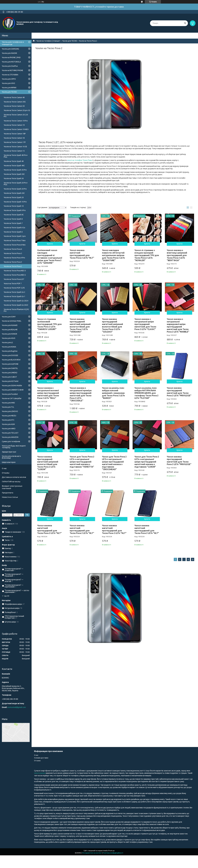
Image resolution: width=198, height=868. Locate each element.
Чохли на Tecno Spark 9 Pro (15, 210)
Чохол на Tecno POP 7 (13, 284)
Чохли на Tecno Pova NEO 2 (15, 275)
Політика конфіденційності (113, 853)
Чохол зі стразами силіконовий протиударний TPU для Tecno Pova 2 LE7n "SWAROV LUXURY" (49, 324)
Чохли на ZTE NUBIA (10, 75)
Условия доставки (41, 758)
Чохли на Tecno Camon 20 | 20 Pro (16, 116)
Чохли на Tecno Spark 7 (13, 223)
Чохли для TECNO (70, 41)
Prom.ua (111, 851)
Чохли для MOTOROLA (11, 62)
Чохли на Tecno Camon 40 (14, 97)
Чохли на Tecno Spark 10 (14, 206)
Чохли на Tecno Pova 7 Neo (15, 240)
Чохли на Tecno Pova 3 (13, 262)
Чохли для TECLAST (10, 433)
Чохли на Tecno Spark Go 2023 (16, 305)
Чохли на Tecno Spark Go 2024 (16, 301)
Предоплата (8, 493)
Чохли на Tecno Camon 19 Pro (16, 121)
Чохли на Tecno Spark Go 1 (14, 296)
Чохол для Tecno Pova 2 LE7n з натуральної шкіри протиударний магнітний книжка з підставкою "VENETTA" (82, 462)
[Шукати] (185, 23)
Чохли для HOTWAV (10, 381)
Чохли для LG (7, 342)
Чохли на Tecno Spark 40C (14, 166)
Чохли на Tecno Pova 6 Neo (15, 245)
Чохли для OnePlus (10, 66)
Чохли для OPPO (9, 79)
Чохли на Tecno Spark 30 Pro (15, 170)
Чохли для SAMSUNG (10, 49)
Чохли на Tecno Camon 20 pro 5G (17, 110)
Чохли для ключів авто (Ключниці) (11, 457)
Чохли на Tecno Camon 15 (14, 151)
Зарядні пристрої (9, 452)
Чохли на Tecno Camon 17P (15, 142)
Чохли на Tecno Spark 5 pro (15, 236)
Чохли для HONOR (9, 334)
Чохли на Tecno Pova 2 (13, 266)
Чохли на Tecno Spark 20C (14, 193)
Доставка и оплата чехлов (14, 477)
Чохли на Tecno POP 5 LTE (14, 288)
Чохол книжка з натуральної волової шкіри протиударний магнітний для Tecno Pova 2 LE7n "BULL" (48, 393)
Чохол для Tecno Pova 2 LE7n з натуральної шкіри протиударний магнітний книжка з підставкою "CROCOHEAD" (114, 463)
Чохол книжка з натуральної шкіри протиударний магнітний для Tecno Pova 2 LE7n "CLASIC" (145, 324)
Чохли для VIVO (8, 83)
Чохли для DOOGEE (10, 355)
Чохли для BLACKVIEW (11, 360)
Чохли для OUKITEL (10, 368)
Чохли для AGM (8, 424)
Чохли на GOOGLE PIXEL (12, 321)
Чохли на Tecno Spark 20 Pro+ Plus (16, 184)
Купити (50, 244)
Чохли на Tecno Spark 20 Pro (15, 189)
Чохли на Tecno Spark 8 (13, 219)
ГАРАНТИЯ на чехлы (11, 482)
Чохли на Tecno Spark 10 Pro (15, 202)
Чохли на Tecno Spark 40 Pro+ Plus (16, 156)
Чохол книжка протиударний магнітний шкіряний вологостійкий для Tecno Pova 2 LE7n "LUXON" (48, 463)
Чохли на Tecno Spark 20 (14, 197)
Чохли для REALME (10, 330)
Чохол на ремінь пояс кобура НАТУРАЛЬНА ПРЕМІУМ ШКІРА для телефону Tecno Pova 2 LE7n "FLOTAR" (146, 393)
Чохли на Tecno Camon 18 (14, 138)
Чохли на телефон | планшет (48, 41)
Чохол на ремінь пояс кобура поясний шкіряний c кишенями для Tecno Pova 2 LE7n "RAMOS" (113, 393)
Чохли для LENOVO (10, 411)
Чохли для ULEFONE (10, 364)
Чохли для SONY (9, 317)
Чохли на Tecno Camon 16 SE (15, 147)
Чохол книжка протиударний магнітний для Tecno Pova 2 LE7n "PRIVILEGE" (179, 460)
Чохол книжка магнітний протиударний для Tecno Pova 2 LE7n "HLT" (49, 529)
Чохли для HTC (8, 420)
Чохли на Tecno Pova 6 (13, 249)
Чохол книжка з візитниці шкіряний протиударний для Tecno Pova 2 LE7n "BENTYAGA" (177, 255)
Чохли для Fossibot (10, 394)
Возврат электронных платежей (12, 487)
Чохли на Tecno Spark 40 (14, 161)
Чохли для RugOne (10, 351)
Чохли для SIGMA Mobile (12, 386)
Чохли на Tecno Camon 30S (15, 102)
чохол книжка (40, 773)
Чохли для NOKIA (9, 347)
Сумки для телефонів (11, 441)
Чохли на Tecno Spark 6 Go (14, 228)
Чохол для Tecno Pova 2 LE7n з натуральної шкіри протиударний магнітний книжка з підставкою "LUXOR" (147, 462)
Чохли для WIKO (9, 429)
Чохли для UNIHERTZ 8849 (13, 390)
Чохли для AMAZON (10, 437)
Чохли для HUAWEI (10, 325)
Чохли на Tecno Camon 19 (14, 125)
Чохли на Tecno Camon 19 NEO (16, 129)
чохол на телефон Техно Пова (79, 160)
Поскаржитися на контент (92, 853)
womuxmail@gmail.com (17, 707)
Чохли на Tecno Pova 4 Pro (14, 258)
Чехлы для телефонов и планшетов (13, 43)
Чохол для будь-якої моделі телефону (14, 447)
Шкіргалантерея (9, 462)
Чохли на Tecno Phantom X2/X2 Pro (16, 310)
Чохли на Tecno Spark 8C (14, 215)
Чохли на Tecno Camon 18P (15, 134)
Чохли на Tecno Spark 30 (14, 178)
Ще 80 (7, 596)
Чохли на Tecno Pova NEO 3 (15, 271)
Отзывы (6, 473)
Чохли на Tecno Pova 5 (13, 253)
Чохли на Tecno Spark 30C (14, 174)
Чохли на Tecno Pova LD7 (14, 279)
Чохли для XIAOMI (9, 53)
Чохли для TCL (8, 407)
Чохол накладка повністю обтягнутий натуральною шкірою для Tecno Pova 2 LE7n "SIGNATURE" (113, 255)
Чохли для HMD (8, 403)
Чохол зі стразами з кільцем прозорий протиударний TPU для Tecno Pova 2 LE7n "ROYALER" (147, 255)
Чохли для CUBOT (9, 377)
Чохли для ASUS (9, 338)
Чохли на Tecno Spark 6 (13, 232)
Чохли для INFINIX (9, 88)
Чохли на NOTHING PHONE (13, 70)
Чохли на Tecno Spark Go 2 (14, 292)
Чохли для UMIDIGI (10, 373)
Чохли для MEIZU (9, 416)
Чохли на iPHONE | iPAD (11, 57)
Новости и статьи (10, 497)
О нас (4, 468)
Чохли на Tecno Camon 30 (14, 106)
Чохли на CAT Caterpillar (12, 398)
